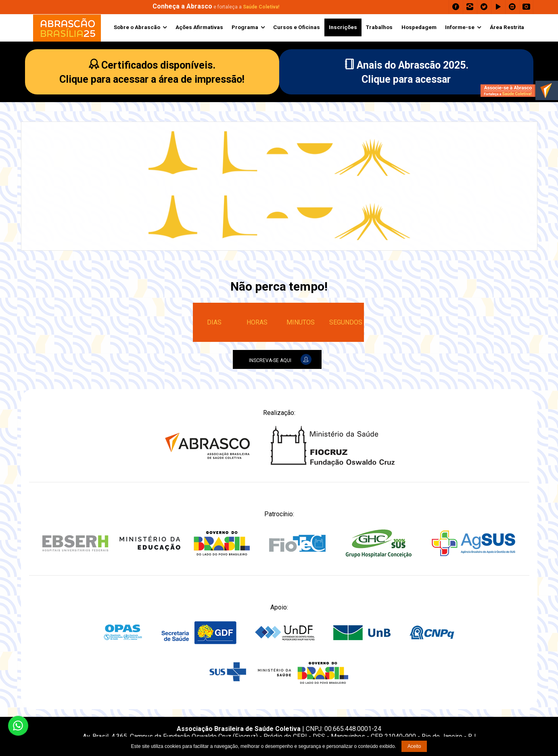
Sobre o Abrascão (137, 27)
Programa (245, 27)
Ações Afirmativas (199, 27)
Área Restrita (507, 27)
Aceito (414, 746)
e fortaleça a (216, 7)
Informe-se (460, 27)
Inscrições (343, 27)
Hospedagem (419, 27)
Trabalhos (379, 27)
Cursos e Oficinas (297, 27)
